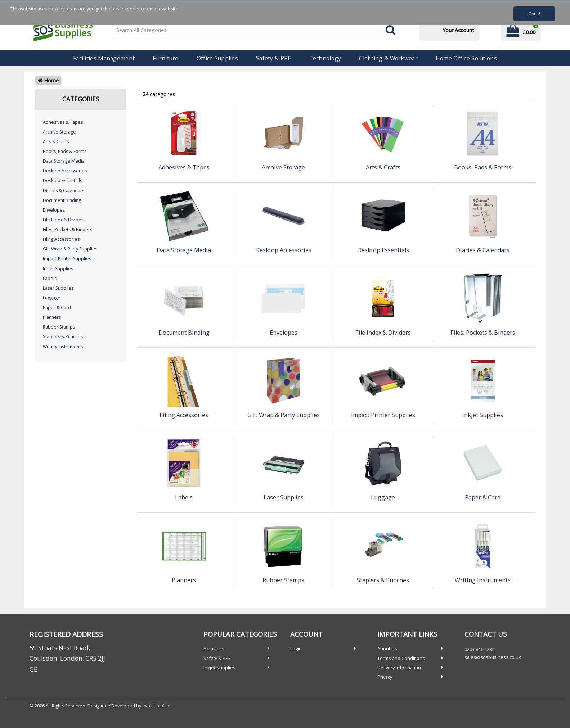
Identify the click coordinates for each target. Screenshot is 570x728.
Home (48, 80)
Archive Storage (59, 132)
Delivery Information (399, 668)
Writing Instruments (63, 347)
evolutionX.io (156, 706)
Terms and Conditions (401, 658)
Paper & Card (57, 308)
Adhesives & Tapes (63, 122)
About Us (387, 648)
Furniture (166, 58)
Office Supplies (217, 58)
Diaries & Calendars (64, 191)
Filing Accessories (61, 239)
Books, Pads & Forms (65, 151)
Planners (52, 317)
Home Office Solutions (466, 58)
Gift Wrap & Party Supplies (70, 249)
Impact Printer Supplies (67, 259)
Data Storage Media (64, 161)
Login (296, 648)
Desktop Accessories (65, 171)
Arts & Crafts (56, 142)
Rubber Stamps (59, 327)
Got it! (534, 13)
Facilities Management (104, 58)
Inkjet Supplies (58, 269)
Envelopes (54, 210)
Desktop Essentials (62, 180)
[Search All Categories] (255, 30)
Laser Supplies (58, 288)
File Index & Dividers (64, 220)
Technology (325, 58)
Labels (50, 278)
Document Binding (62, 200)
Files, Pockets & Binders (68, 229)
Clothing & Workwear (388, 58)
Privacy (385, 677)
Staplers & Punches (63, 337)
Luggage (52, 298)
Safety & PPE (273, 58)
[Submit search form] (391, 30)
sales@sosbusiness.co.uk (493, 657)
